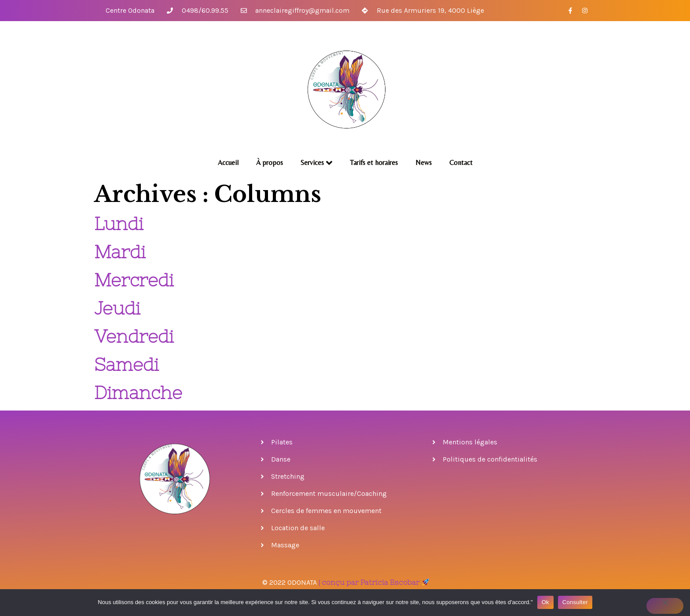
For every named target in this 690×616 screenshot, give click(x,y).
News (424, 163)
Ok (545, 602)
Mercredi (134, 280)
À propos (270, 163)
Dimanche (138, 393)
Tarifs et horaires (374, 163)
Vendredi (134, 336)
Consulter (575, 602)
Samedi (127, 365)
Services (316, 163)
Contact (461, 163)
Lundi (119, 224)
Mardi (120, 252)
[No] (665, 606)
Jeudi (117, 308)
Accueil (228, 163)
